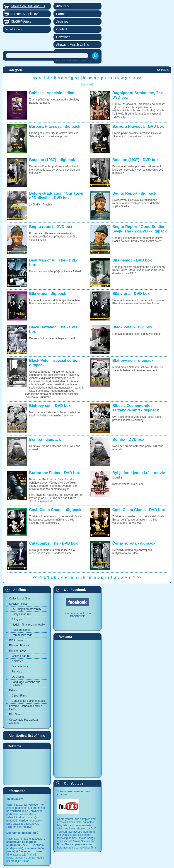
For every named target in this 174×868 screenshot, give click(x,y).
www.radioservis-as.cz (21, 858)
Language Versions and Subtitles (26, 684)
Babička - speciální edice (52, 93)
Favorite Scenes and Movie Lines (25, 708)
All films (19, 590)
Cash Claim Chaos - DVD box (139, 510)
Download (63, 37)
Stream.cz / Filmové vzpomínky (25, 15)
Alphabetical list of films (27, 736)
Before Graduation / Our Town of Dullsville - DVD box (56, 196)
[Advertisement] (27, 767)
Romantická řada (22, 635)
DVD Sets (18, 677)
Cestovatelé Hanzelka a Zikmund (23, 721)
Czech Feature (21, 656)
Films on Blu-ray (19, 645)
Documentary (20, 666)
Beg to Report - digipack (134, 193)
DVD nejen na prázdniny (27, 609)
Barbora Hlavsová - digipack (55, 126)
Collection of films (20, 599)
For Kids (17, 672)
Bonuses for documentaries (28, 701)
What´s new (14, 29)
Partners (62, 14)
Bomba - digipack (45, 439)
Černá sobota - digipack (134, 543)
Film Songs (16, 714)
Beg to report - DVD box (51, 227)
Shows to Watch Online (73, 45)
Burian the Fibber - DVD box (55, 473)
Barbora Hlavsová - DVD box (138, 126)
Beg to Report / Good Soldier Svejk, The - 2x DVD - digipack (140, 229)
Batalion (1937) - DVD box (135, 160)
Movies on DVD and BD (28, 6)
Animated (18, 661)
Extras (13, 690)
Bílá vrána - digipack (48, 294)
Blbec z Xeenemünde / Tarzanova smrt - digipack (136, 408)
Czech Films (19, 696)
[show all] (87, 84)
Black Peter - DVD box (132, 327)
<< (35, 78)
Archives (62, 22)
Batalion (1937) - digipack (52, 160)
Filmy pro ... (19, 619)
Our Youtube (74, 783)
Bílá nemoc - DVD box (132, 260)
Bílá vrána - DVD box (131, 294)
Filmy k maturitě (21, 614)
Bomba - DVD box (128, 439)
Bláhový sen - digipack (133, 361)
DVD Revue (16, 640)
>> (139, 78)
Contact (62, 29)
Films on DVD (17, 651)
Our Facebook (75, 590)
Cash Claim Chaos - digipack (55, 510)
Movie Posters (21, 22)
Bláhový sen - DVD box (50, 406)
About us (62, 6)
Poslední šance (21, 630)
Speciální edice (18, 604)
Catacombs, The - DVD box (53, 543)
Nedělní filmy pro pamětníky (29, 625)
